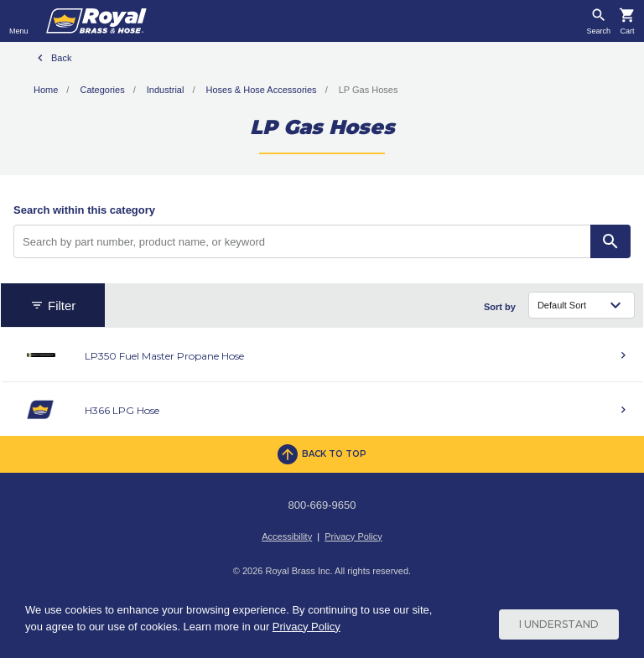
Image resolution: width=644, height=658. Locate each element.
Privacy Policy (353, 536)
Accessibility (287, 536)
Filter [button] (53, 306)
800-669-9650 (322, 505)
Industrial (166, 90)
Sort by (500, 307)
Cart (627, 31)
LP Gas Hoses (369, 90)
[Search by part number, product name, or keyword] (302, 241)
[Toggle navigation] (19, 21)
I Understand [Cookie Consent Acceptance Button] (559, 624)
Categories (102, 90)
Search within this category (84, 210)
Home (46, 90)
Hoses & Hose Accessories (262, 90)
